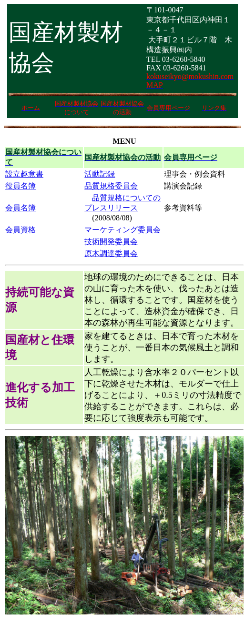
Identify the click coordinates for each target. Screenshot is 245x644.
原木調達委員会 (111, 253)
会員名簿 (20, 208)
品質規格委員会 (111, 186)
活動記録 (100, 174)
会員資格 (20, 230)
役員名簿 (20, 186)
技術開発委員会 (111, 242)
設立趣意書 (24, 174)
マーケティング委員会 (122, 230)
